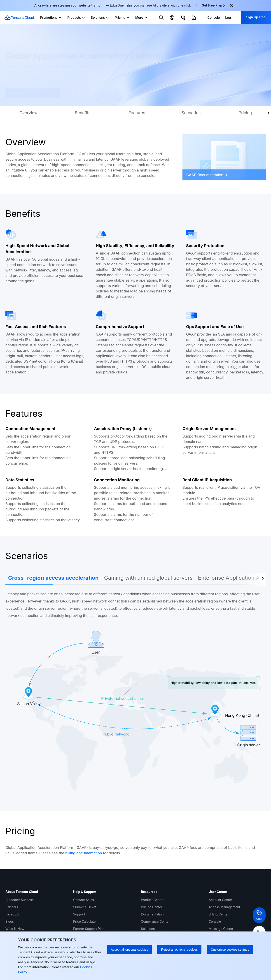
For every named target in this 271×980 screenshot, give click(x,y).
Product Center (152, 900)
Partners (12, 907)
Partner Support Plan (89, 929)
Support (79, 914)
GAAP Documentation (207, 175)
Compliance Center (155, 921)
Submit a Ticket (85, 907)
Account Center (220, 900)
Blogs (10, 921)
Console (215, 921)
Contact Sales (84, 900)
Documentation (152, 914)
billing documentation (84, 853)
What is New (15, 929)
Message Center (221, 929)
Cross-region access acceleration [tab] (53, 578)
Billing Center (219, 914)
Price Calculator (85, 921)
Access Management (224, 907)
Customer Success (20, 900)
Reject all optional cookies (179, 950)
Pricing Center (152, 907)
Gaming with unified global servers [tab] (148, 578)
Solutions (148, 929)
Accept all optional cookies (129, 950)
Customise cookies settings (230, 950)
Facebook (13, 914)
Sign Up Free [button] (256, 17)
